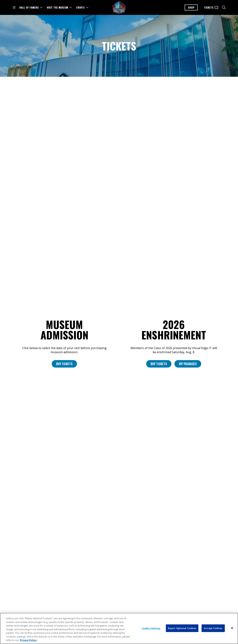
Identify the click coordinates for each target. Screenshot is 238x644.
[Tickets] (211, 7)
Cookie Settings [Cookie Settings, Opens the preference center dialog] (151, 635)
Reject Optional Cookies (182, 635)
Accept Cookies (213, 635)
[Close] (232, 635)
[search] (224, 7)
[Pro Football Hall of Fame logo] (119, 8)
